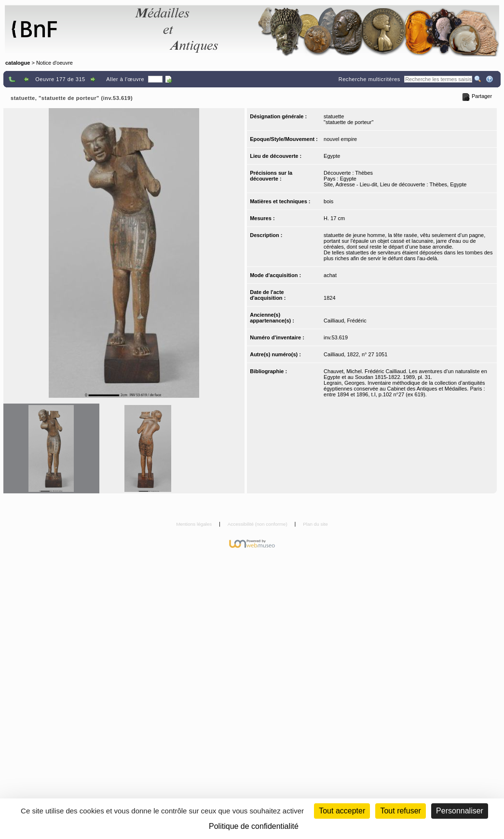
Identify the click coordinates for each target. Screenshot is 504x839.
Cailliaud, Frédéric (345, 321)
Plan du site (315, 524)
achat (330, 275)
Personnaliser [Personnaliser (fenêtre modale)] (460, 811)
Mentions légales (195, 524)
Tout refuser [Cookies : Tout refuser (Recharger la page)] (400, 811)
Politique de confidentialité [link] (254, 826)
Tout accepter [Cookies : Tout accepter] (342, 811)
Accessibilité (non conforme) (258, 524)
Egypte (332, 156)
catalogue (18, 63)
